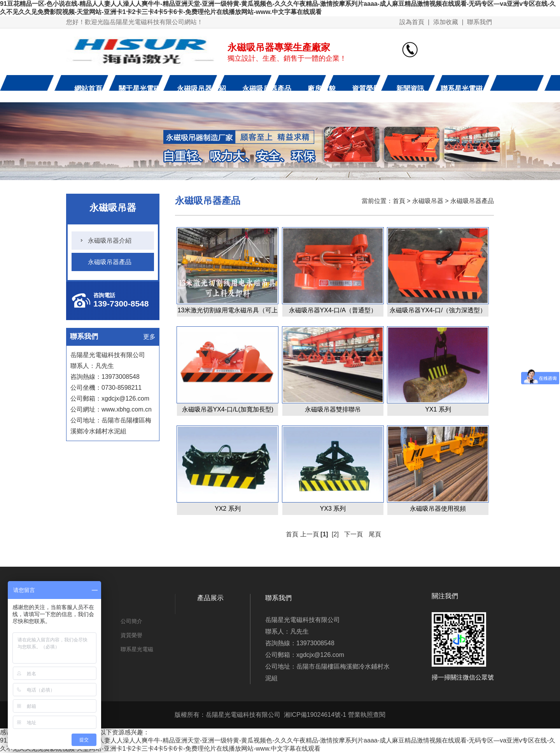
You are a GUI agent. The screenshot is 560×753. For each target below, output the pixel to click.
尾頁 (375, 534)
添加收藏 (446, 22)
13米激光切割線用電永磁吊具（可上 (227, 310)
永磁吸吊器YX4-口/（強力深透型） (438, 310)
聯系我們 (479, 22)
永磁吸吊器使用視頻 (438, 509)
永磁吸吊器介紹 (201, 89)
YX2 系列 (228, 509)
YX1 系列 (438, 409)
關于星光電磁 (140, 89)
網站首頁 (88, 89)
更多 (149, 337)
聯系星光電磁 (462, 89)
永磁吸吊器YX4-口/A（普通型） (333, 310)
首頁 (399, 201)
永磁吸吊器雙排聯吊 (333, 409)
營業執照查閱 (367, 715)
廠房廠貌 (322, 89)
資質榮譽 (366, 89)
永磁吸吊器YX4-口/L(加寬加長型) (228, 409)
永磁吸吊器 (428, 201)
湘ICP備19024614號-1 (315, 715)
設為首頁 (412, 22)
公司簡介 (131, 621)
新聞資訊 (410, 89)
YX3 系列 (333, 509)
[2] (335, 534)
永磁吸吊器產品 (267, 89)
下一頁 (353, 534)
